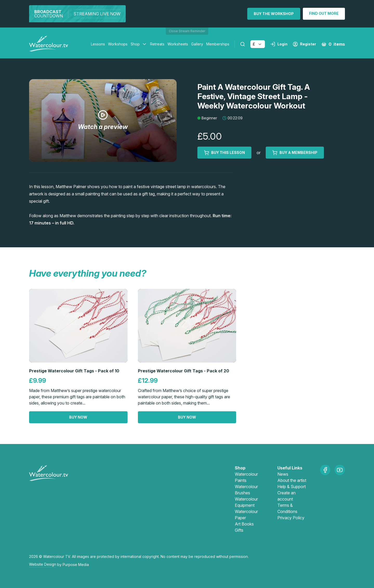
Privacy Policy (291, 518)
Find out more (324, 13)
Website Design (43, 564)
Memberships (218, 44)
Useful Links (290, 468)
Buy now (78, 417)
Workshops (118, 44)
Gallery (197, 44)
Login (279, 44)
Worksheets (178, 44)
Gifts (239, 530)
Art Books (244, 524)
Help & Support (292, 487)
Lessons (98, 44)
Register (304, 44)
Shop (135, 44)
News (283, 474)
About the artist (292, 480)
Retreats (157, 44)
